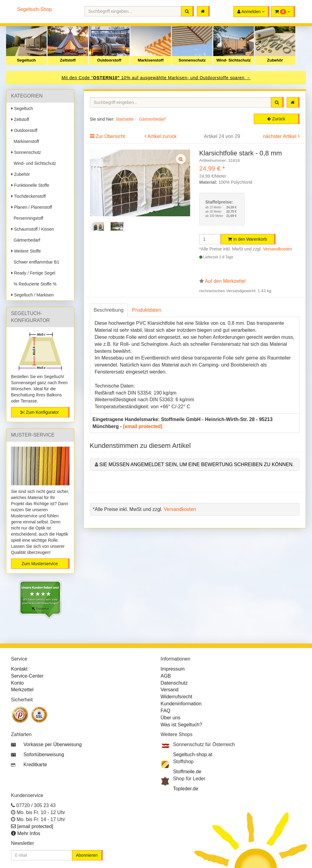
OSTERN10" (107, 78)
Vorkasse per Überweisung (53, 744)
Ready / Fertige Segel (33, 273)
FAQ (165, 711)
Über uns (170, 718)
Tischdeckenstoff (28, 196)
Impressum (173, 669)
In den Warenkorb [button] (247, 239)
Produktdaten (146, 310)
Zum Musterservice (40, 564)
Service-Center (27, 676)
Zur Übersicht (110, 136)
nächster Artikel (280, 136)
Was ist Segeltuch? (181, 725)
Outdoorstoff (109, 60)
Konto (17, 683)
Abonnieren (87, 855)
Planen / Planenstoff (32, 207)
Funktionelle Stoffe (30, 185)
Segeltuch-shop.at (193, 755)
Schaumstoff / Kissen (33, 229)
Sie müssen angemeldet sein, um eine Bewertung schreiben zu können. (197, 464)
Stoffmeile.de (187, 772)
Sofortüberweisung (44, 755)
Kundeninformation (181, 704)
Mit (66, 78)
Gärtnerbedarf (26, 240)
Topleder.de (186, 789)
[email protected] (143, 426)
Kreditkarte (35, 765)
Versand (170, 690)
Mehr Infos (29, 833)
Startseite (124, 119)
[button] (283, 12)
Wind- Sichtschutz (234, 60)
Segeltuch (26, 60)
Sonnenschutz (192, 60)
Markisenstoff (151, 60)
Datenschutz (174, 683)
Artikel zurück (162, 136)
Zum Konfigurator (40, 412)
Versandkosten (277, 249)
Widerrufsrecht (176, 697)
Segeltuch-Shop (34, 9)
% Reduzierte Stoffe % (34, 284)
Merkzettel (22, 690)
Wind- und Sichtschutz (34, 163)
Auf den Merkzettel (225, 281)
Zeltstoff (68, 60)
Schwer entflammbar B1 (35, 262)
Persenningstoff (27, 218)
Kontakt (19, 669)
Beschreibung (109, 310)
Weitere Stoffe (26, 251)
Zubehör (275, 60)
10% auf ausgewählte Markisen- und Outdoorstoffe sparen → (186, 78)
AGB (166, 676)
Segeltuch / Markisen (33, 295)
